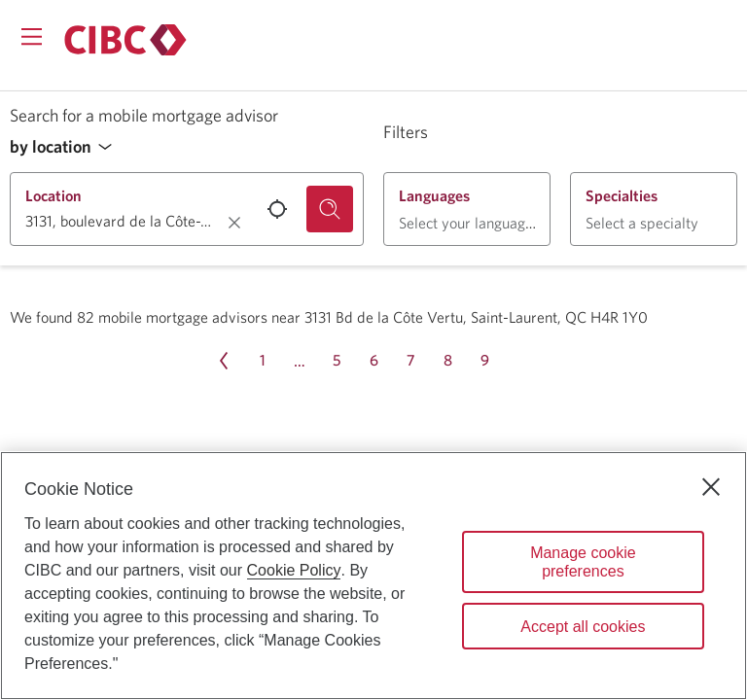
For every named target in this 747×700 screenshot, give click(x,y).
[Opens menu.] (32, 36)
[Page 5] (337, 361)
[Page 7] (410, 361)
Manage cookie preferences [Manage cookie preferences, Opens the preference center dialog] (583, 562)
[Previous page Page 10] (224, 361)
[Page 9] (484, 361)
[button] (66, 147)
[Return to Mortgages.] (125, 40)
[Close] (711, 487)
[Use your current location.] (277, 209)
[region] (373, 576)
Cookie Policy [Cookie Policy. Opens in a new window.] (294, 570)
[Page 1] (263, 361)
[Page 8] (447, 361)
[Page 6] (373, 361)
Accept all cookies (583, 627)
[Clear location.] (234, 223)
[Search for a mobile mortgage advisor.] (330, 209)
